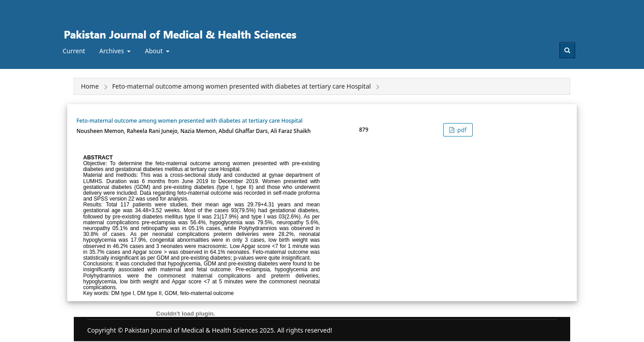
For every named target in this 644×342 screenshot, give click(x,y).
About (155, 51)
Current (74, 51)
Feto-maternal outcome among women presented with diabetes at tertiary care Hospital (190, 121)
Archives (112, 51)
